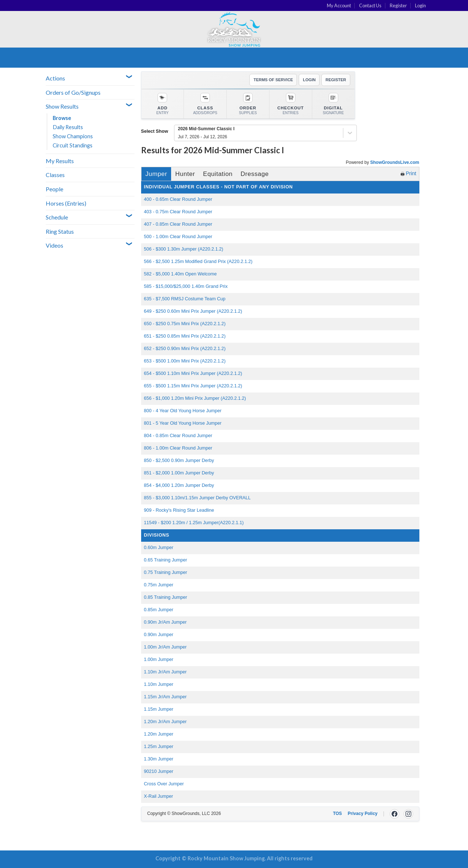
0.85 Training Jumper (166, 597)
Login (420, 5)
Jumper (156, 174)
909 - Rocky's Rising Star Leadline (179, 510)
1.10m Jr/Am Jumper (165, 672)
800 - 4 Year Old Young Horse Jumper (183, 411)
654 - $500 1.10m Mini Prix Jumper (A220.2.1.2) (193, 373)
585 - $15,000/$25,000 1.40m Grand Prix (186, 286)
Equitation (218, 174)
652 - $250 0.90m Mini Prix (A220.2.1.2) (185, 349)
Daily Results (68, 127)
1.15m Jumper (159, 709)
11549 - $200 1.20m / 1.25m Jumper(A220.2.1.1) (194, 523)
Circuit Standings (73, 145)
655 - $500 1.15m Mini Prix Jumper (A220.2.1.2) (193, 386)
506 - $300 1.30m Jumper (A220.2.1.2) (184, 249)
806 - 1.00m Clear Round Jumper (178, 448)
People (54, 189)
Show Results (62, 106)
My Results (60, 161)
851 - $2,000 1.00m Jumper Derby (179, 473)
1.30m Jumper (159, 759)
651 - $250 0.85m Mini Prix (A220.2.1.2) (185, 336)
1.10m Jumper (159, 684)
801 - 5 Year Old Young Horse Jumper (183, 423)
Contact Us (370, 5)
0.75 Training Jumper (166, 572)
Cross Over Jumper (164, 784)
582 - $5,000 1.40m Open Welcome (180, 274)
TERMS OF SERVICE (273, 80)
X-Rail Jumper (159, 796)
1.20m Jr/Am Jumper (165, 722)
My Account (339, 5)
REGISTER (336, 80)
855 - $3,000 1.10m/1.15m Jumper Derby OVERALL (197, 498)
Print (409, 173)
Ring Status (60, 231)
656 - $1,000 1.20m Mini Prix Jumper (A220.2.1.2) (195, 398)
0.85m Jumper (159, 610)
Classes (55, 175)
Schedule (57, 217)
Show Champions (73, 136)
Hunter (185, 174)
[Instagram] (408, 814)
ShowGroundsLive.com (395, 162)
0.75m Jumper (159, 585)
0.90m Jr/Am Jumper (165, 622)
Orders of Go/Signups (73, 92)
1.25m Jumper (159, 747)
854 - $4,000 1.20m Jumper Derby (179, 485)
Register (398, 5)
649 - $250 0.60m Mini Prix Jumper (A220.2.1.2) (193, 311)
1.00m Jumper (159, 660)
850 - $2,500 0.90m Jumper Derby (179, 461)
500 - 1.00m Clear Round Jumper (178, 237)
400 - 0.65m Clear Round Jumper (178, 199)
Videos (54, 245)
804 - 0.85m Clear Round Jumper (178, 436)
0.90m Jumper (159, 635)
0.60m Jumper (159, 548)
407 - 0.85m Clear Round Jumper (178, 224)
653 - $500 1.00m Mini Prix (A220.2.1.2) (185, 361)
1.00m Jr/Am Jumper (165, 647)
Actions (55, 78)
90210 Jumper (159, 771)
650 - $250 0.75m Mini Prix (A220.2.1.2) (185, 324)
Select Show (155, 131)
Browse (62, 118)
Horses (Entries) (66, 203)
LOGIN (309, 80)
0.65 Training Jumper (166, 560)
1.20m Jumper (159, 734)
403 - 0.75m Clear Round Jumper (178, 212)
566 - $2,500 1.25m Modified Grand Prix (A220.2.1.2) (198, 262)
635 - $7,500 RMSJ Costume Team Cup (185, 299)
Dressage (255, 174)
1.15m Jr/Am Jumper (165, 697)
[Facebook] (395, 814)
